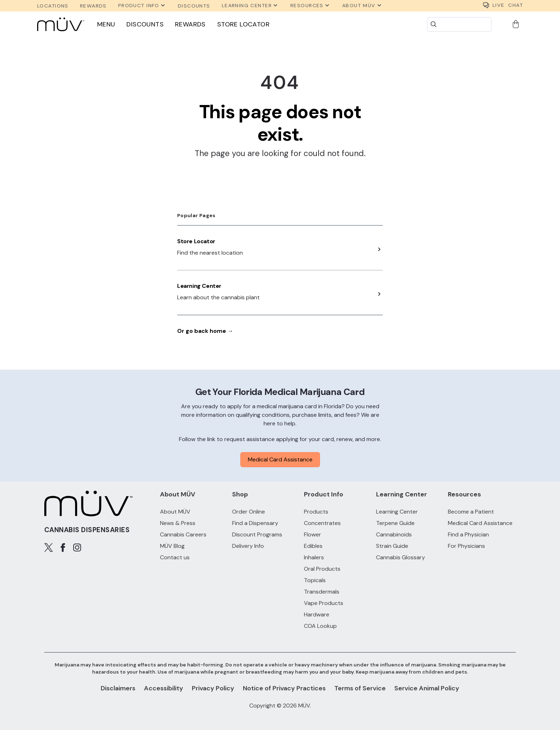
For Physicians (466, 546)
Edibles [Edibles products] (313, 546)
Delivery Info (248, 546)
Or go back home (205, 331)
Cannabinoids (394, 534)
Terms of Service (360, 688)
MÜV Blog (172, 546)
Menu (106, 24)
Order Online (249, 512)
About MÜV (175, 512)
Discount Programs (257, 534)
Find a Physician (468, 534)
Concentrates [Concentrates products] (322, 523)
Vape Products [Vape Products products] (324, 603)
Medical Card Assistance (280, 459)
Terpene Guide (395, 523)
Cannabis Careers (183, 534)
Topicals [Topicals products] (315, 580)
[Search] (459, 24)
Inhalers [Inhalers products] (314, 557)
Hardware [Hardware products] (317, 614)
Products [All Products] (316, 512)
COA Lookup (320, 626)
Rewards (190, 24)
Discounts (145, 24)
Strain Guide (392, 546)
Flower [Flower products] (312, 534)
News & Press (178, 523)
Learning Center (199, 286)
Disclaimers (118, 688)
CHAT (503, 6)
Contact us (175, 557)
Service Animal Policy (427, 688)
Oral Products (322, 569)
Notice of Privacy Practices (284, 688)
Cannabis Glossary (401, 557)
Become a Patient (471, 512)
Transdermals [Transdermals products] (322, 592)
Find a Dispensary (255, 523)
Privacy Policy (213, 688)
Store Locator (243, 24)
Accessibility (164, 688)
